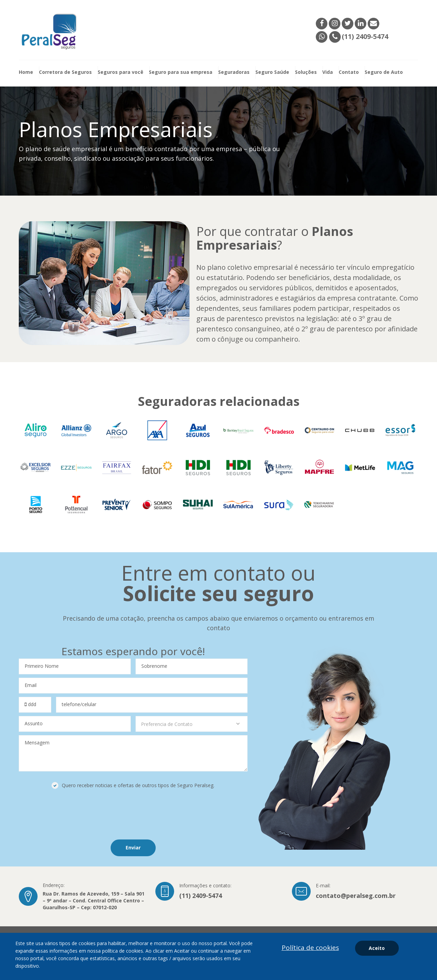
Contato (349, 72)
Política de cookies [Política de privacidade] (310, 948)
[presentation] (133, 816)
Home (26, 72)
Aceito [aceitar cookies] (377, 948)
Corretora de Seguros (65, 72)
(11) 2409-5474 (201, 896)
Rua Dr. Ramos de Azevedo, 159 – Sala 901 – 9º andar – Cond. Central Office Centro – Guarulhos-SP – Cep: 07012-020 (94, 900)
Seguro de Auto (384, 72)
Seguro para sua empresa (181, 72)
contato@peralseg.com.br (356, 896)
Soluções (306, 72)
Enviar (133, 847)
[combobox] (192, 724)
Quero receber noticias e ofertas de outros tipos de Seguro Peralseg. (133, 785)
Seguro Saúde (272, 72)
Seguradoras (234, 72)
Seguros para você (121, 72)
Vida (328, 72)
